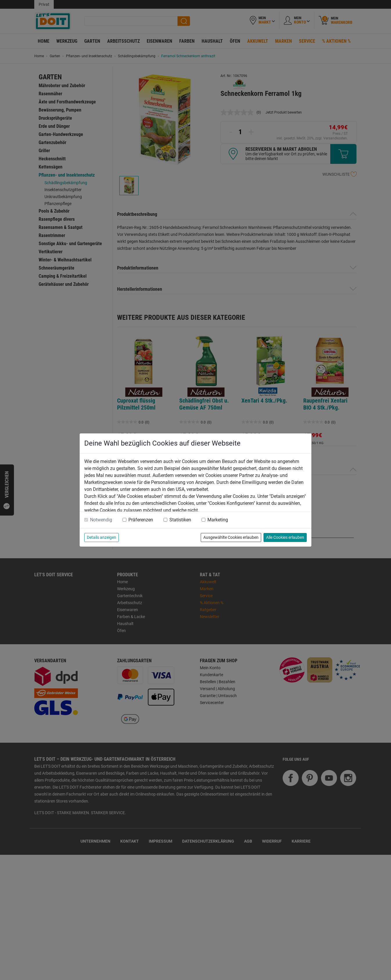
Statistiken (180, 520)
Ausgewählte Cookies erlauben (231, 537)
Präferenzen (141, 520)
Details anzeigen (102, 537)
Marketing (218, 520)
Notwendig (101, 520)
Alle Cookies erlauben (285, 537)
